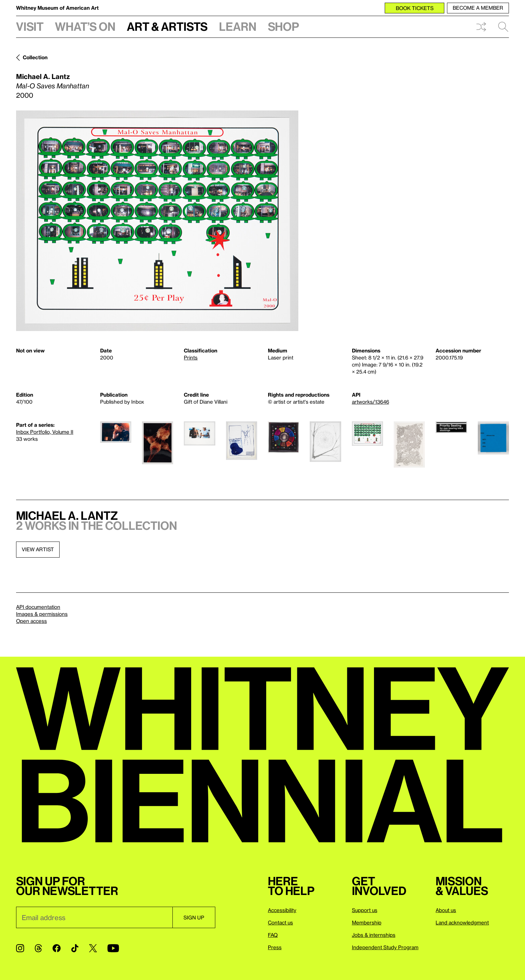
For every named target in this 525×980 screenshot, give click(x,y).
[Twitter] (93, 948)
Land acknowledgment (462, 922)
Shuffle (481, 27)
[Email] (94, 917)
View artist (38, 549)
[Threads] (38, 948)
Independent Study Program (385, 947)
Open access (31, 621)
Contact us (280, 922)
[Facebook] (57, 948)
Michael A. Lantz (43, 76)
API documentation (38, 607)
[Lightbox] (157, 221)
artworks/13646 (370, 402)
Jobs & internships (374, 935)
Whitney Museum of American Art (57, 8)
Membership (367, 922)
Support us (365, 910)
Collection (35, 57)
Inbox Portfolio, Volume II (45, 432)
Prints (191, 357)
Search (503, 27)
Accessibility (282, 910)
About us (446, 910)
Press (275, 947)
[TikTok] (75, 948)
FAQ (273, 935)
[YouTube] (113, 948)
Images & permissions (42, 614)
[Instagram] (20, 948)
